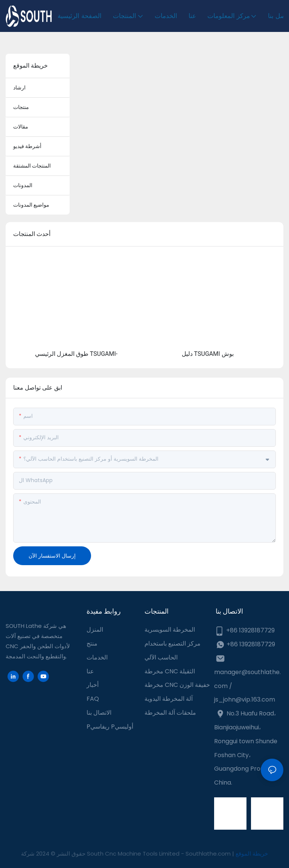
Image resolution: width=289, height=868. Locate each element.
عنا (90, 671)
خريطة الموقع (252, 854)
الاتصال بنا (99, 713)
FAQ (93, 699)
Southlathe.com (209, 854)
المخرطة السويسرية (170, 630)
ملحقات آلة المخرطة (170, 713)
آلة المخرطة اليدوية (169, 699)
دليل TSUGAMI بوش (208, 354)
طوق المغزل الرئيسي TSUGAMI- (76, 354)
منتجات (21, 107)
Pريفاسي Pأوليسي (110, 727)
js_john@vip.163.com (245, 699)
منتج (92, 643)
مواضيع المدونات (31, 205)
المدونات (23, 185)
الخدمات (97, 657)
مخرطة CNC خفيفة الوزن (177, 685)
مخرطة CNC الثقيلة (170, 671)
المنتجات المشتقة (32, 166)
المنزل (95, 630)
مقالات (21, 127)
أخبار (93, 685)
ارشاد (19, 88)
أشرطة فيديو (27, 146)
